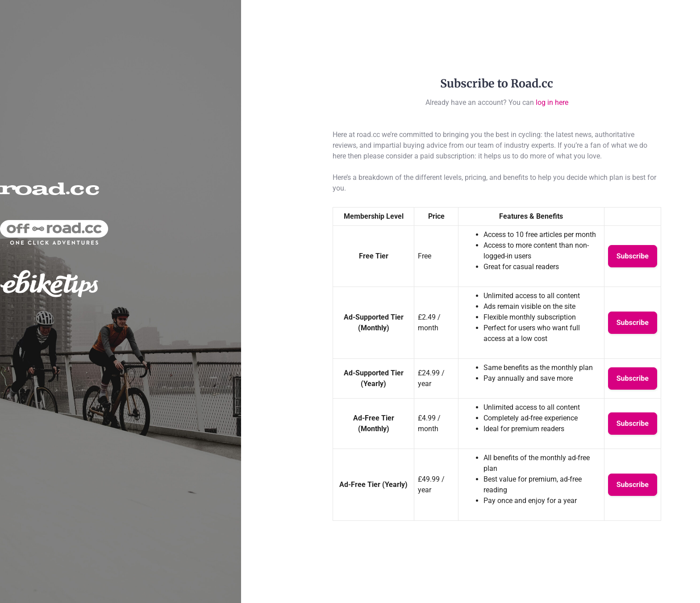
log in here (552, 102)
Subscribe (633, 256)
